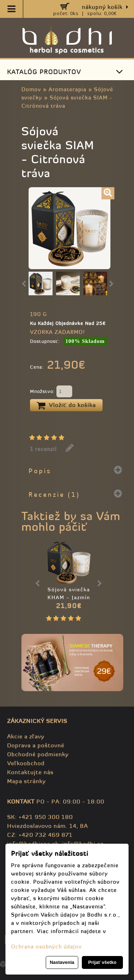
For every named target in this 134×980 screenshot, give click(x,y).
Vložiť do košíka (66, 406)
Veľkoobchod (26, 763)
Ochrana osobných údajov (46, 947)
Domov (31, 89)
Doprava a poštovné (36, 745)
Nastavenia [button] (62, 962)
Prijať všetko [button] (102, 962)
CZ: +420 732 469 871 (40, 835)
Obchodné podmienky (38, 754)
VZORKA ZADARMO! (57, 332)
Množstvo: (51, 392)
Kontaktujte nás (30, 772)
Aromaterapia (68, 89)
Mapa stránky (26, 781)
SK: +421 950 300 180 (40, 817)
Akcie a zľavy (26, 736)
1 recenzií (43, 449)
